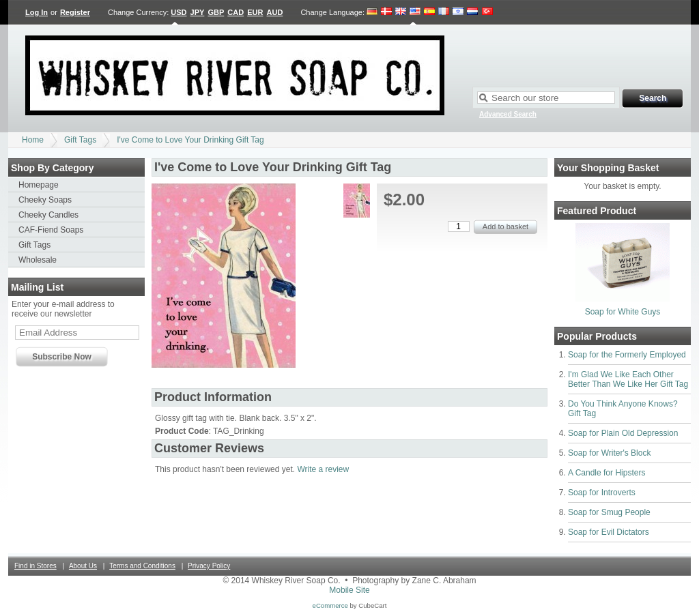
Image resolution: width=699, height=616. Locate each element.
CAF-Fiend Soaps (51, 230)
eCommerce (330, 605)
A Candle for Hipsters (607, 473)
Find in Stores (35, 566)
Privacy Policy (209, 566)
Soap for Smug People (609, 512)
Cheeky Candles (48, 215)
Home (33, 140)
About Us (83, 566)
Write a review (323, 469)
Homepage (39, 185)
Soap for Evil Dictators (609, 532)
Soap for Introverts (602, 493)
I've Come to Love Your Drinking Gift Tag (190, 140)
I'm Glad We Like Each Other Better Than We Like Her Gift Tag (628, 379)
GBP (216, 12)
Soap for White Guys (623, 312)
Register (75, 12)
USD (179, 12)
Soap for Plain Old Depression (623, 433)
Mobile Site (349, 590)
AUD (275, 12)
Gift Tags (80, 140)
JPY (198, 12)
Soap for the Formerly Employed (627, 355)
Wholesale (38, 260)
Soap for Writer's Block (609, 453)
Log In (37, 12)
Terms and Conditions (142, 566)
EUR (255, 12)
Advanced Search (508, 114)
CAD (236, 12)
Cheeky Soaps (45, 200)
